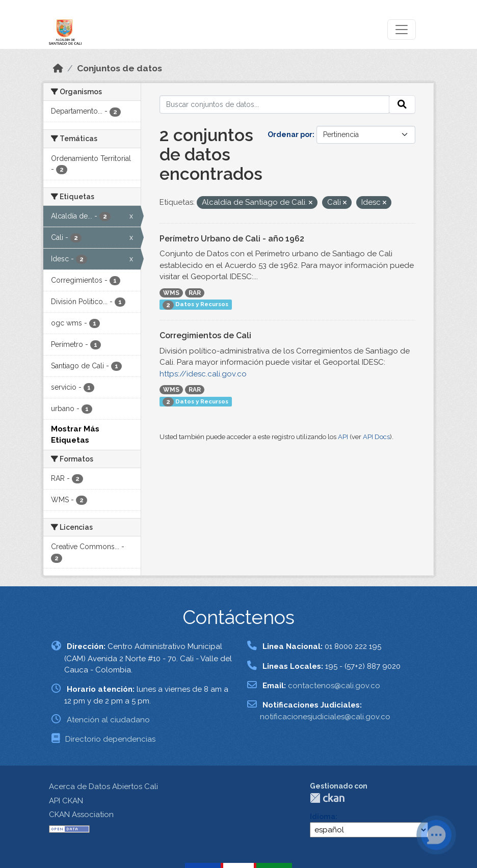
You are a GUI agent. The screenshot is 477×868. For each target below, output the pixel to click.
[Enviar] (402, 104)
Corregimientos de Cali (205, 335)
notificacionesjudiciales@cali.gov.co (325, 717)
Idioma (323, 817)
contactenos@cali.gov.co (334, 686)
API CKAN (66, 801)
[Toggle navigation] (402, 30)
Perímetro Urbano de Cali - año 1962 (232, 239)
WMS (171, 293)
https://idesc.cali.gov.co (203, 374)
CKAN (327, 798)
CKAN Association (81, 815)
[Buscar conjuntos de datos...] (275, 104)
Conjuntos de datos (120, 68)
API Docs (376, 437)
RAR (195, 293)
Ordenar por (290, 134)
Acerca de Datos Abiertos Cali (103, 786)
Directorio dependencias (110, 739)
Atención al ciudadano (108, 720)
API (343, 437)
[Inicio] (58, 68)
